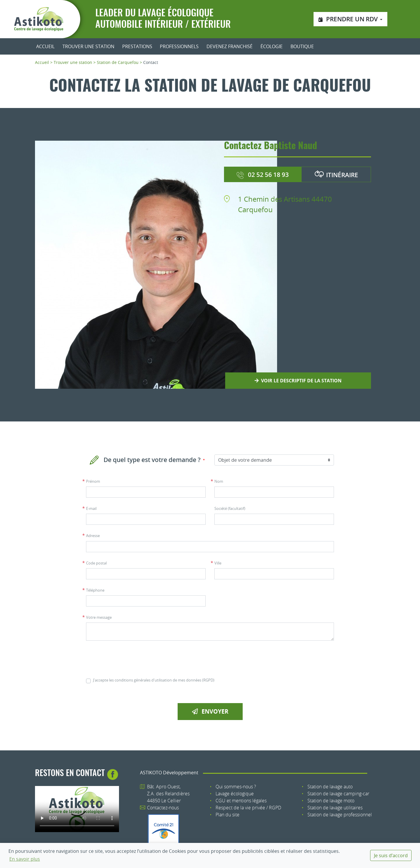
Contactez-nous (163, 808)
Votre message (99, 617)
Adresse (93, 536)
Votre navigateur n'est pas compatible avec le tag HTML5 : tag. (77, 809)
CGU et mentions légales (241, 801)
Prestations (137, 46)
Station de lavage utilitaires (335, 808)
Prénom (93, 481)
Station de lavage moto (331, 801)
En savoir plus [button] (25, 859)
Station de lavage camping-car (338, 794)
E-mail (91, 509)
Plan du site (228, 815)
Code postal (96, 563)
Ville (218, 563)
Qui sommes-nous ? (236, 787)
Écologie (272, 46)
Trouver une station (88, 46)
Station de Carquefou (118, 62)
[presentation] (130, 659)
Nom (219, 481)
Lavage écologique (235, 794)
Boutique (302, 46)
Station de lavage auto (330, 787)
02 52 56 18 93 (262, 175)
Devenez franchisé (230, 46)
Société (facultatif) (230, 509)
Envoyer (210, 711)
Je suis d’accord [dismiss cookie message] (391, 855)
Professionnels (179, 46)
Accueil (45, 46)
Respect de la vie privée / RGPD (248, 808)
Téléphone (95, 590)
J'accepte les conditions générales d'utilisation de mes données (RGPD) (154, 680)
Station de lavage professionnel (340, 815)
